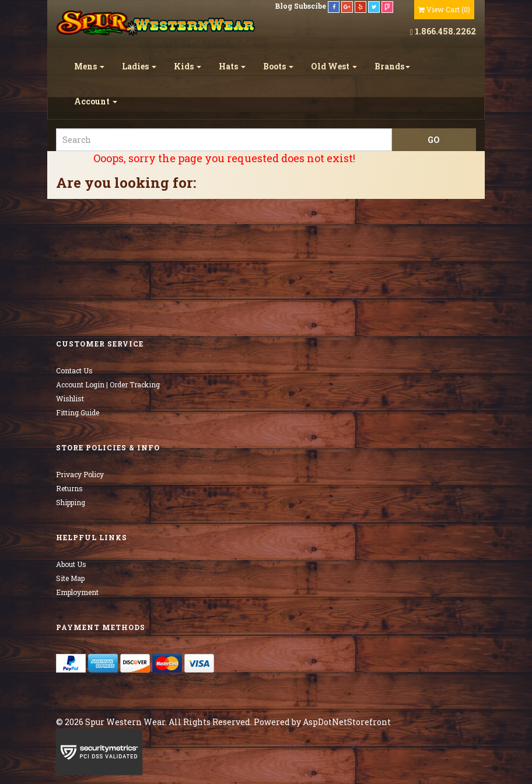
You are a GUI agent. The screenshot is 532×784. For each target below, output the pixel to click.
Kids (188, 66)
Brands (392, 66)
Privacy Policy (80, 474)
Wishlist (70, 398)
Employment (77, 592)
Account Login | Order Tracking (108, 384)
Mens (89, 66)
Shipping (71, 502)
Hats (232, 66)
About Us (71, 564)
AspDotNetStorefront (347, 722)
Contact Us (74, 370)
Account (96, 101)
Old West (334, 66)
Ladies (139, 66)
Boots (278, 66)
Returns (69, 488)
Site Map (70, 578)
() (444, 9)
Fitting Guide (78, 412)
